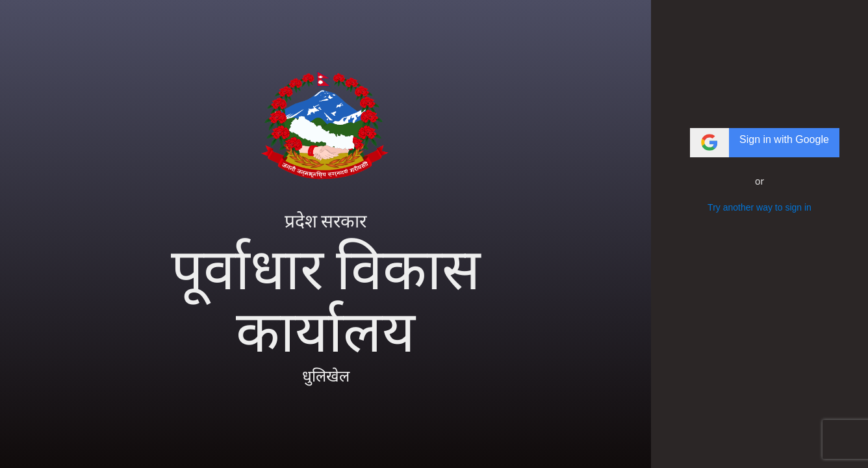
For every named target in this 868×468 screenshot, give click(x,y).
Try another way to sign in (759, 207)
